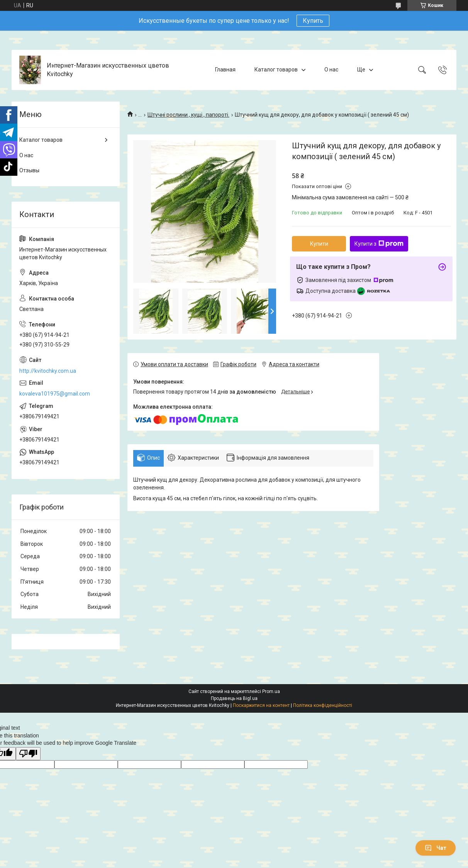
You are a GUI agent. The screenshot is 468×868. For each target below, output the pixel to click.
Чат (436, 848)
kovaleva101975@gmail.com (55, 394)
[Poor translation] (28, 754)
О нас (331, 70)
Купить (313, 21)
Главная (225, 70)
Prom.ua (271, 691)
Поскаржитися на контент (261, 705)
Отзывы (29, 170)
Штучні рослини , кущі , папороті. (188, 115)
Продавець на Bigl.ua (234, 698)
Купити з (379, 244)
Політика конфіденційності (323, 705)
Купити (319, 244)
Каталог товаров (276, 70)
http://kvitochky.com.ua (48, 371)
